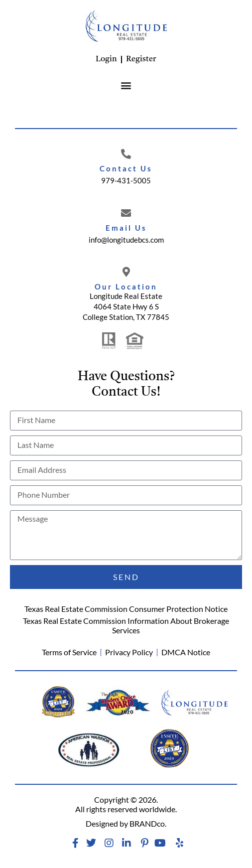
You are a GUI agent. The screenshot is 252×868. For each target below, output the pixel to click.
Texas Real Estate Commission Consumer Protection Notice (126, 609)
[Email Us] (126, 213)
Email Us (126, 228)
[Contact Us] (126, 154)
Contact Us (126, 168)
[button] (126, 85)
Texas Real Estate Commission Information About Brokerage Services (126, 625)
